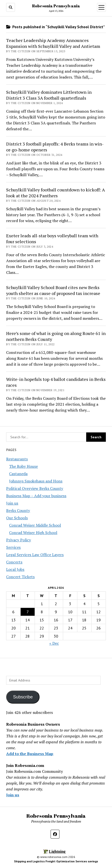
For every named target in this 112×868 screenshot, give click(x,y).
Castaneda (18, 474)
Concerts (14, 562)
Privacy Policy (19, 540)
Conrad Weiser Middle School (35, 525)
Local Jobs (15, 569)
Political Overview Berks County (35, 488)
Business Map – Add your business (36, 496)
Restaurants (17, 459)
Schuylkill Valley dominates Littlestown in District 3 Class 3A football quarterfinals (49, 95)
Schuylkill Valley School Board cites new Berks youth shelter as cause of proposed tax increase (53, 290)
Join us (12, 503)
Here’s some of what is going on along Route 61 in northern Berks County (56, 336)
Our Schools (17, 518)
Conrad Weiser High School (33, 533)
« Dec (54, 643)
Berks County (18, 510)
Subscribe (23, 697)
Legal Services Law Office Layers (35, 555)
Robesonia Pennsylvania (56, 6)
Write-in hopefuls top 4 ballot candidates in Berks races (56, 382)
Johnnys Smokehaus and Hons (36, 481)
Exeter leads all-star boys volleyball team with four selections (52, 239)
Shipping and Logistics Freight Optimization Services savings (56, 861)
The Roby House (23, 466)
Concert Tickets (20, 577)
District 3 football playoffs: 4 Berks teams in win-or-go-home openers (55, 147)
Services (13, 547)
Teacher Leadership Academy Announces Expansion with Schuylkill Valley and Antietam (53, 43)
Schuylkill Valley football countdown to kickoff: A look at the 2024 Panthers (56, 193)
